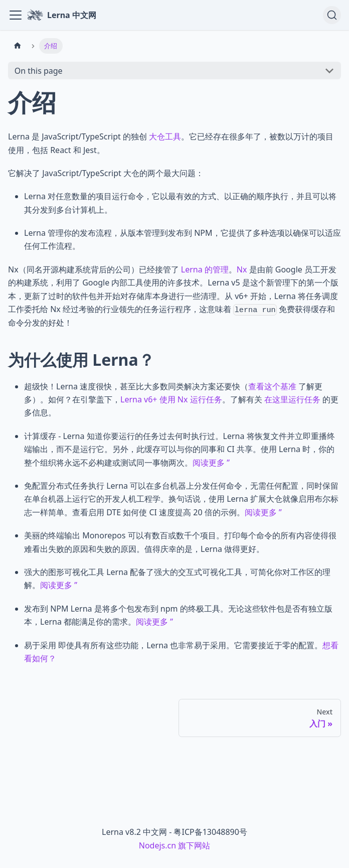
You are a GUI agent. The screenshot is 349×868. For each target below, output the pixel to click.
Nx (242, 269)
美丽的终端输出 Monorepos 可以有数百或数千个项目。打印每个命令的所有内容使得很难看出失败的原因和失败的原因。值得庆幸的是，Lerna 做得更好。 (180, 542)
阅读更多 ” (211, 463)
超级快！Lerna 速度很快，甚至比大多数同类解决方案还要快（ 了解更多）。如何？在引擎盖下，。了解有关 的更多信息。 (181, 400)
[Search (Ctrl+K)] (332, 15)
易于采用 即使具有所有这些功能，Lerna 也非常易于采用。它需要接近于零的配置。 (181, 652)
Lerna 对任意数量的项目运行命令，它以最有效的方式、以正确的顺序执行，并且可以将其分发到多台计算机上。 (180, 203)
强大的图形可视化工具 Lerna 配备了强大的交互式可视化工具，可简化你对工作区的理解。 (177, 578)
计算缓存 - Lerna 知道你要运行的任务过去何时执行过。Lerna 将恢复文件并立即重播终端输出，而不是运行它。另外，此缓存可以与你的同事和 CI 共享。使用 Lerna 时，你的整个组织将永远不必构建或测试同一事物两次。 (180, 449)
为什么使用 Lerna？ (88, 360)
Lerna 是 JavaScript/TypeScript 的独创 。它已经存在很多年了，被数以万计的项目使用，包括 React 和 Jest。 (171, 143)
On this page (39, 71)
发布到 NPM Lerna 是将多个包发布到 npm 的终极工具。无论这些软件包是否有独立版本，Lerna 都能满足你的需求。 (178, 615)
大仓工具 (165, 136)
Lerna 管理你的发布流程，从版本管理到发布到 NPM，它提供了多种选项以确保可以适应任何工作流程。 (183, 239)
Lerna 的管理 (205, 269)
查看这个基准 (272, 386)
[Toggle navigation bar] (16, 15)
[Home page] (18, 46)
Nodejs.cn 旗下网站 (175, 845)
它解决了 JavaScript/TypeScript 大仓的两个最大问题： (106, 173)
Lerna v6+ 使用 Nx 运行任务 (171, 399)
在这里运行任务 (292, 399)
